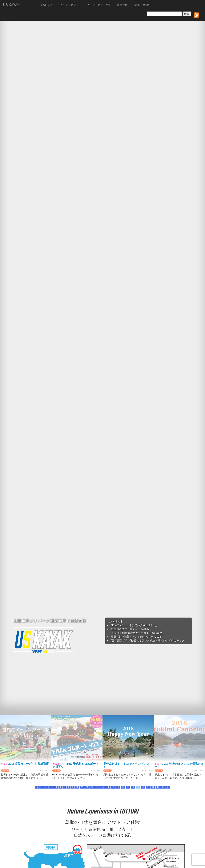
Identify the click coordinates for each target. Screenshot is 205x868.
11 (82, 787)
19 (123, 787)
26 (158, 787)
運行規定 (122, 5)
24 (148, 787)
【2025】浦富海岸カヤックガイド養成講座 (137, 633)
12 (87, 787)
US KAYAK (11, 5)
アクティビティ (71, 5)
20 (128, 787)
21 (133, 787)
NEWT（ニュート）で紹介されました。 (135, 625)
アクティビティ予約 (99, 5)
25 (153, 787)
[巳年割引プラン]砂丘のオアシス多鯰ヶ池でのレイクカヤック (148, 640)
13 (92, 787)
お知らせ (48, 5)
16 (108, 787)
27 (163, 787)
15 (102, 787)
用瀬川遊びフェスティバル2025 (130, 629)
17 (113, 787)
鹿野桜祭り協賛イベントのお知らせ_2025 (136, 637)
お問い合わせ (141, 5)
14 (98, 787)
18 (118, 787)
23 (143, 787)
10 (77, 787)
